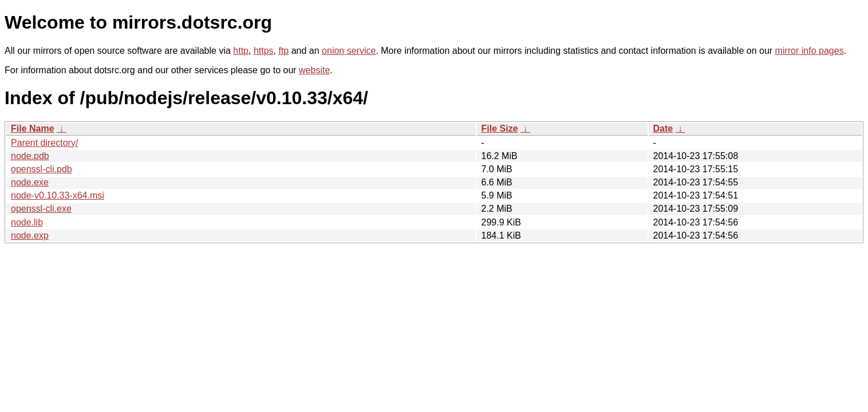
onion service (349, 51)
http (241, 51)
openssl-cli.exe (41, 209)
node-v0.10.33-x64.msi (58, 195)
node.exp (30, 235)
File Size (500, 128)
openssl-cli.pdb (42, 169)
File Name (33, 128)
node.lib (27, 222)
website (314, 70)
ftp (283, 51)
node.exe (30, 182)
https (264, 51)
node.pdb (30, 156)
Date (663, 128)
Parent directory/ (44, 143)
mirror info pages (810, 51)
